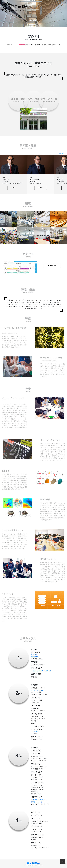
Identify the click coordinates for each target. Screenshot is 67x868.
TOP (63, 861)
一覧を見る (62, 154)
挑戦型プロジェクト (37, 802)
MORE (14, 188)
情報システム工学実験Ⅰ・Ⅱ (39, 800)
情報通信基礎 (35, 657)
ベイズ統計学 (35, 731)
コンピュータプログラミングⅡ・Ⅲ (41, 671)
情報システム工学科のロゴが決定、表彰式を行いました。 (43, 45)
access (52, 266)
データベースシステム (37, 690)
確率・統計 (34, 655)
